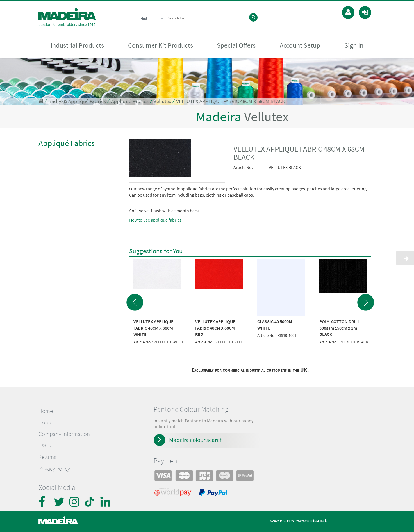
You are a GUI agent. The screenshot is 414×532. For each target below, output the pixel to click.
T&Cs (45, 446)
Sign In (354, 45)
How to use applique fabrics (155, 220)
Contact (48, 423)
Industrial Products (77, 45)
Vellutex (162, 101)
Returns (47, 457)
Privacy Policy (54, 469)
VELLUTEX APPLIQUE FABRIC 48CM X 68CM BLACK (231, 101)
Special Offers (236, 45)
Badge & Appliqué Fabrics (77, 101)
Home (46, 411)
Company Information (64, 434)
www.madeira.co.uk (311, 521)
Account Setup (300, 45)
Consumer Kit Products (161, 45)
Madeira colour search (196, 440)
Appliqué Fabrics (130, 101)
